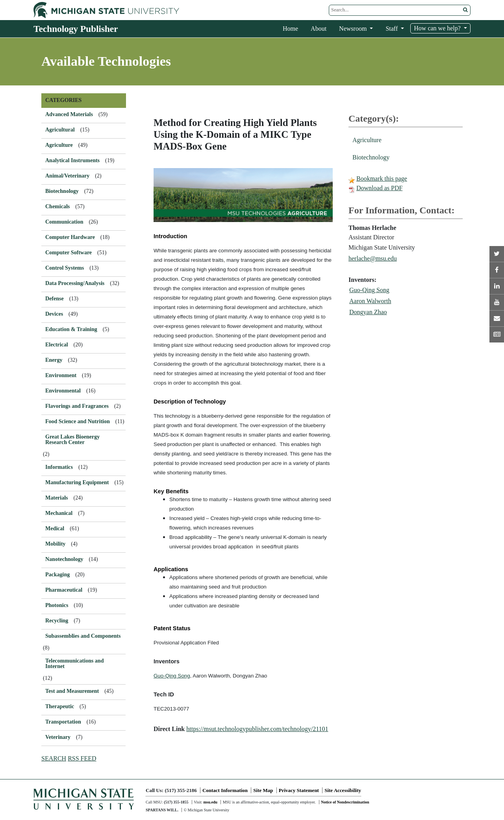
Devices (54, 314)
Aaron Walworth (370, 301)
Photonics (57, 605)
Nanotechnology (64, 559)
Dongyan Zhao (368, 312)
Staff (392, 29)
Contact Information (225, 790)
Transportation (63, 722)
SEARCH (54, 758)
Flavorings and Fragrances (77, 406)
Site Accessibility (343, 790)
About (319, 29)
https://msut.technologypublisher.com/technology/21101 (257, 729)
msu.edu (210, 802)
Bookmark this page (382, 179)
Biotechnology (371, 157)
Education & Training (71, 329)
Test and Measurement (72, 691)
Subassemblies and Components (83, 636)
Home (290, 29)
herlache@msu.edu (373, 258)
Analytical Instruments (72, 160)
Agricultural (60, 130)
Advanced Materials (69, 114)
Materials (57, 498)
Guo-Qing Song (369, 290)
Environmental (63, 391)
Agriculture (367, 140)
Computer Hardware (70, 237)
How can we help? (438, 28)
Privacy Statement (299, 790)
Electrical (57, 345)
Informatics (59, 467)
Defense (55, 299)
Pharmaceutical (64, 590)
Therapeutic (60, 706)
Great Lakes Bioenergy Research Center (72, 440)
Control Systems (65, 268)
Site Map (263, 790)
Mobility (55, 544)
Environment (61, 375)
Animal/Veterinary (67, 176)
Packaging (57, 575)
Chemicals (57, 206)
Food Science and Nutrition (78, 421)
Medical (55, 528)
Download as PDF (379, 188)
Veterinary (58, 737)
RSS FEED (82, 758)
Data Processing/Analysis (75, 283)
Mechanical (59, 513)
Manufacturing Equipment (77, 482)
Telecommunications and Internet (74, 664)
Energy (54, 360)
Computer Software (69, 253)
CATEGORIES (63, 100)
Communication (64, 222)
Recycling (57, 621)
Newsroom (354, 29)
